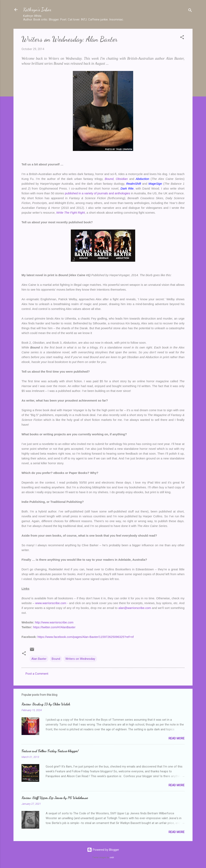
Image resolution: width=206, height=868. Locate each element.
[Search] (190, 11)
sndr (112, 857)
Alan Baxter (39, 659)
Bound (56, 659)
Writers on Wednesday (80, 659)
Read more (177, 738)
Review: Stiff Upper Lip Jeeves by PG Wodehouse (55, 798)
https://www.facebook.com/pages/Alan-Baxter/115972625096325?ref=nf (85, 637)
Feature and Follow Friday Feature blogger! (50, 751)
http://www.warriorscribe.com (54, 622)
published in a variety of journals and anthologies (97, 193)
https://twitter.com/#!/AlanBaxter (54, 627)
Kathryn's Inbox (37, 10)
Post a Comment (37, 674)
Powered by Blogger (103, 850)
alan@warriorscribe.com (135, 608)
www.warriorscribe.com (51, 603)
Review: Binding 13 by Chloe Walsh (46, 704)
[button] (182, 38)
